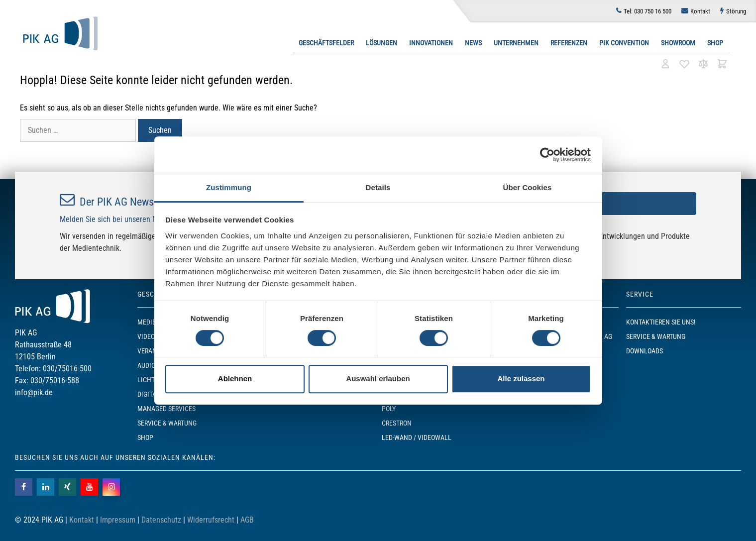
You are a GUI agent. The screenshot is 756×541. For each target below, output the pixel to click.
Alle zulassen (521, 379)
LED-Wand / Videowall (417, 437)
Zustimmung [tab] (229, 187)
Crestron (397, 423)
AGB (247, 520)
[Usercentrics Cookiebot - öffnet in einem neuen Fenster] (547, 155)
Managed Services (166, 409)
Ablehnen (235, 379)
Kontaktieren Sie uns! (661, 322)
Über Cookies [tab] (528, 187)
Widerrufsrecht (211, 520)
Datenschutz (161, 520)
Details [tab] (378, 187)
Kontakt (700, 11)
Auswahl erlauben (378, 379)
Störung (736, 11)
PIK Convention (624, 43)
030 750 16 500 (648, 11)
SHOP (145, 437)
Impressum (118, 520)
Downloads (645, 351)
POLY (389, 409)
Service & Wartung (167, 423)
